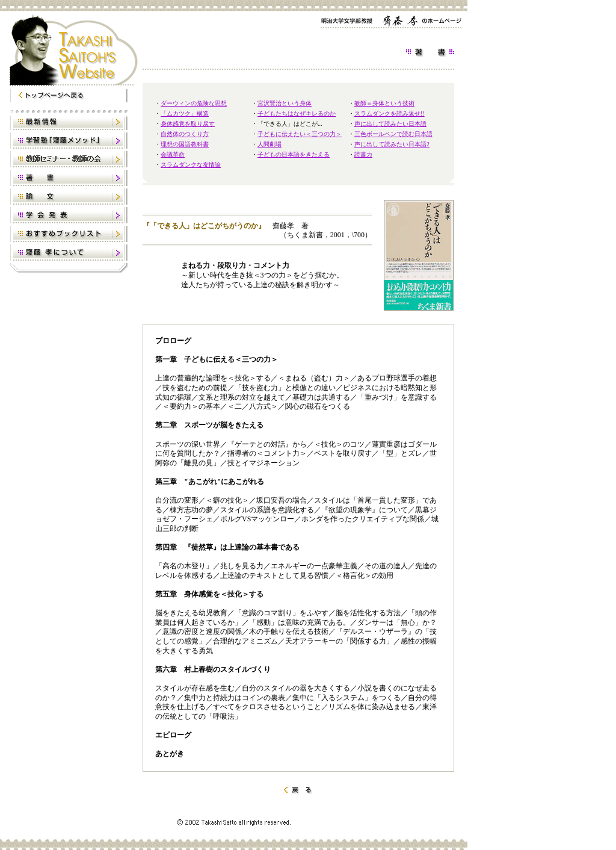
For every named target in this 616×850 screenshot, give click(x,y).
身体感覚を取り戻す (188, 124)
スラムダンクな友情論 (191, 165)
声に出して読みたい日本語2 (392, 144)
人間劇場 (269, 144)
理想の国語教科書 (185, 144)
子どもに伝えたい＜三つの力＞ (300, 134)
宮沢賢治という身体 (285, 103)
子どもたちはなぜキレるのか (297, 113)
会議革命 (173, 154)
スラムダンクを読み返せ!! (390, 113)
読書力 (363, 154)
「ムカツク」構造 (185, 113)
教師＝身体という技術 (384, 103)
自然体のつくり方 (185, 134)
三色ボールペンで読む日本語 (393, 134)
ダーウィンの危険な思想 (194, 103)
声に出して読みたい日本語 (390, 124)
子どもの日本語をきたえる (294, 154)
